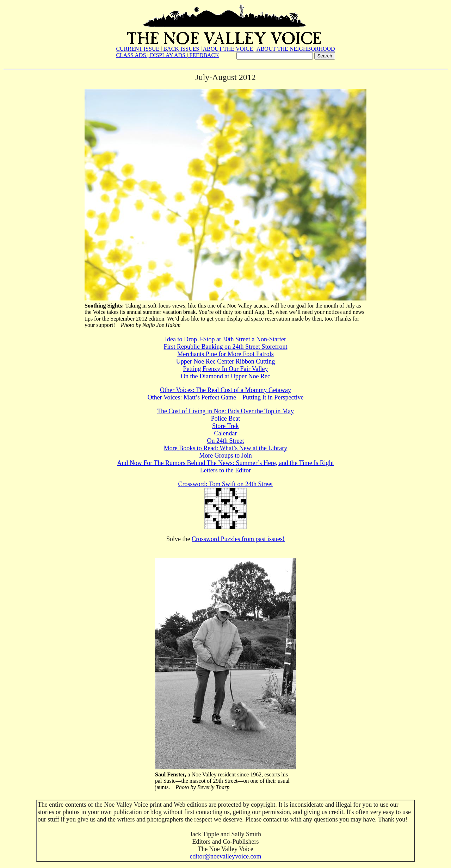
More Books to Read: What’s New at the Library (226, 448)
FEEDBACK (203, 55)
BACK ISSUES (181, 49)
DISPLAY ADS (168, 55)
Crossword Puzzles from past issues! (238, 539)
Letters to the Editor (225, 470)
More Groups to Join (225, 455)
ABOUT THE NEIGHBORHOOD (295, 49)
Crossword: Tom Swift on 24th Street (226, 484)
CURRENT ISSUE (138, 49)
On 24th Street (226, 441)
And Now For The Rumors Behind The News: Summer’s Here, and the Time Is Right (225, 463)
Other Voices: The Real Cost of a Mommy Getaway (225, 390)
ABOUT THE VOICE (228, 49)
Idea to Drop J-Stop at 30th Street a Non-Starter (225, 339)
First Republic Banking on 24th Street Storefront (226, 347)
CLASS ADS (132, 55)
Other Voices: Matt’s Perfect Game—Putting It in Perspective (226, 397)
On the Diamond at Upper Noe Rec (225, 376)
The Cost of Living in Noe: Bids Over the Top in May (225, 411)
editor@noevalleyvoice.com (225, 856)
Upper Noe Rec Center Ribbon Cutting (225, 361)
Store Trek (225, 426)
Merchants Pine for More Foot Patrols (225, 354)
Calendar (226, 433)
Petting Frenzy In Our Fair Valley (225, 369)
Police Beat (225, 418)
